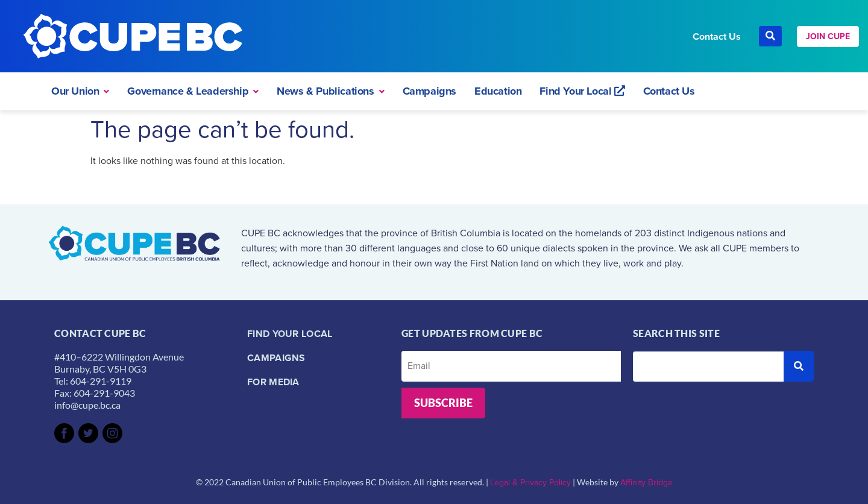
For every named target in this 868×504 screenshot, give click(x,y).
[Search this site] (708, 367)
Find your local (290, 334)
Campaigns (276, 358)
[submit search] (799, 366)
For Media (273, 382)
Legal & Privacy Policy (530, 483)
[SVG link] (64, 433)
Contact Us (717, 36)
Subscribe (443, 403)
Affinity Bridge (646, 483)
